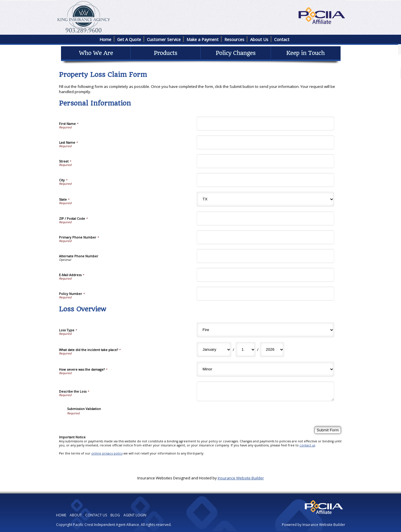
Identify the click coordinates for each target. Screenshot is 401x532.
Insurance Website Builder (241, 478)
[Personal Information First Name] (265, 124)
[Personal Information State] (265, 199)
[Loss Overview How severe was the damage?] (265, 369)
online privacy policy (107, 453)
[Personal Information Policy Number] (265, 294)
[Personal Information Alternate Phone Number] (265, 256)
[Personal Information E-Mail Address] (265, 275)
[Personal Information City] (265, 180)
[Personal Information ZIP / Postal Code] (265, 218)
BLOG (115, 515)
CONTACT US (96, 515)
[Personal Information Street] (265, 161)
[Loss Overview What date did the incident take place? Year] (272, 350)
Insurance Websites (155, 478)
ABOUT (76, 515)
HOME (61, 515)
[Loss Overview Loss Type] (265, 330)
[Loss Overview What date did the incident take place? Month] (214, 350)
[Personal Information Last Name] (265, 142)
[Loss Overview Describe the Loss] (265, 391)
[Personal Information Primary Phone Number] (265, 237)
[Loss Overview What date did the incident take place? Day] (246, 350)
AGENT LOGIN (135, 515)
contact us (307, 445)
